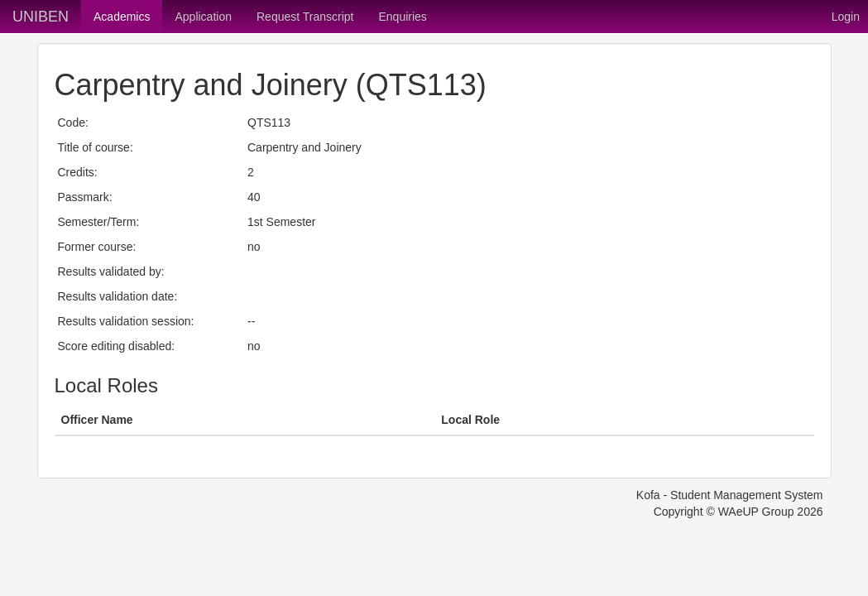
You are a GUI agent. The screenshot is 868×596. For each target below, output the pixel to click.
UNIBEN (41, 17)
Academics (122, 17)
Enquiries (402, 17)
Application (203, 17)
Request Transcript (305, 17)
